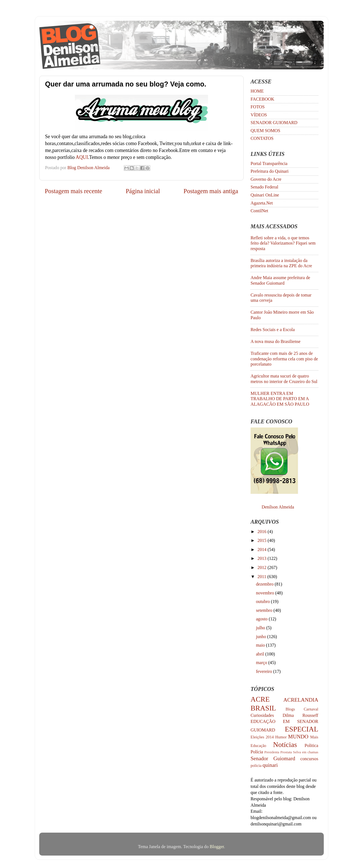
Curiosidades (262, 715)
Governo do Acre (266, 179)
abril (261, 654)
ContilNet (259, 211)
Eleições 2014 (262, 737)
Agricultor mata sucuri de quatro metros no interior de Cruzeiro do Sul (284, 379)
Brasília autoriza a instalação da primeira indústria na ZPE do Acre (281, 263)
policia (256, 765)
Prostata (286, 752)
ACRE (260, 699)
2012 (262, 568)
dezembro (265, 584)
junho (261, 637)
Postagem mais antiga (211, 191)
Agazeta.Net (262, 203)
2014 (262, 550)
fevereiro (264, 672)
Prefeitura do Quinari (270, 171)
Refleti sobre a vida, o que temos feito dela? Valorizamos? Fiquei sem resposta (283, 243)
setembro (265, 610)
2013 (262, 558)
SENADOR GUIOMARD (274, 123)
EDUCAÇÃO (263, 722)
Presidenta (272, 752)
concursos (309, 759)
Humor (281, 737)
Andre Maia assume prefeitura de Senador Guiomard (280, 280)
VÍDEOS (259, 115)
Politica (311, 746)
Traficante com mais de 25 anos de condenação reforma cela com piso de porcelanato (284, 359)
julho (261, 628)
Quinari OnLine (265, 195)
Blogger (217, 847)
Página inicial (143, 191)
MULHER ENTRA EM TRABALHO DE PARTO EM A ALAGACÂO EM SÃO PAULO (280, 399)
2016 (262, 532)
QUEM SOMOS (265, 131)
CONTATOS (262, 138)
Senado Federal (264, 187)
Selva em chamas (306, 752)
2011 (262, 577)
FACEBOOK (262, 99)
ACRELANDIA (301, 700)
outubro (263, 602)
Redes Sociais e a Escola (273, 330)
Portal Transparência (269, 164)
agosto (262, 619)
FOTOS (258, 107)
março (262, 663)
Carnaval (311, 709)
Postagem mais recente (73, 191)
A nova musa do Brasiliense (276, 342)
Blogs (290, 709)
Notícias (285, 745)
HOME (257, 91)
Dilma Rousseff (300, 715)
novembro (265, 593)
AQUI (82, 157)
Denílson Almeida (278, 507)
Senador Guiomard (273, 758)
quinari (270, 765)
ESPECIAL (302, 729)
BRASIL (263, 708)
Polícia (257, 752)
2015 (262, 541)
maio (261, 645)
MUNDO (298, 737)
